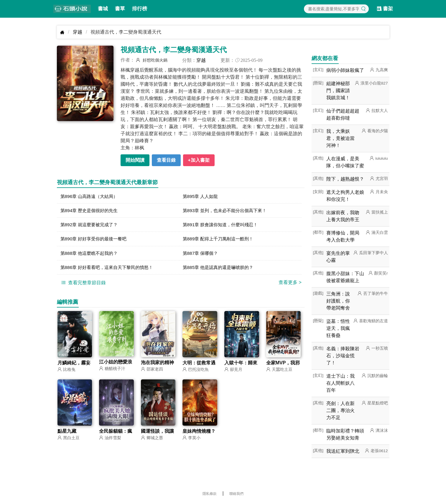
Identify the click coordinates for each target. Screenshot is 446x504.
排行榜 (140, 9)
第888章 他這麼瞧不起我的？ (91, 254)
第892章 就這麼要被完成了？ (91, 225)
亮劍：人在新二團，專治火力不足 (340, 410)
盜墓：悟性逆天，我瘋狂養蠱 (338, 328)
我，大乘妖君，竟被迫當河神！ (340, 138)
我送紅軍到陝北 (343, 451)
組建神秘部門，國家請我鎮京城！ (338, 91)
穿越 (78, 32)
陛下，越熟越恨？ (345, 179)
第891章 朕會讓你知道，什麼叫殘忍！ (223, 225)
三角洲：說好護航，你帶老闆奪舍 (338, 301)
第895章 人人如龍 (201, 196)
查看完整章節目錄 (83, 284)
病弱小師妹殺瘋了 (345, 70)
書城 (103, 9)
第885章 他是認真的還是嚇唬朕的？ (220, 268)
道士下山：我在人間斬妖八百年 (340, 383)
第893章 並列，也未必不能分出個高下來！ (227, 211)
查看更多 (290, 284)
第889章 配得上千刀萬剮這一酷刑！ (220, 240)
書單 (120, 9)
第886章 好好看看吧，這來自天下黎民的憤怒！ (110, 268)
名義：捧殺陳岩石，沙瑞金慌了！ (343, 356)
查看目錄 (166, 160)
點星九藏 (67, 433)
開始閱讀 (135, 160)
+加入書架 (199, 160)
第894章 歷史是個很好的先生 (91, 211)
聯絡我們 (236, 494)
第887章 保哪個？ (201, 254)
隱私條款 (210, 494)
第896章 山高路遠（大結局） (91, 196)
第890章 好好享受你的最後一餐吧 (96, 240)
